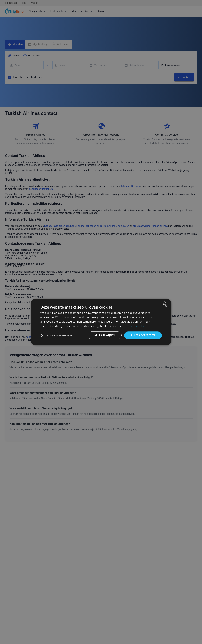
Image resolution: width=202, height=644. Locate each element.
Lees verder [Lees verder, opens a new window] (137, 326)
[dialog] (101, 322)
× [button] (166, 306)
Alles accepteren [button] (143, 335)
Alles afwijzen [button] (104, 335)
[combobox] (165, 303)
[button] (56, 335)
